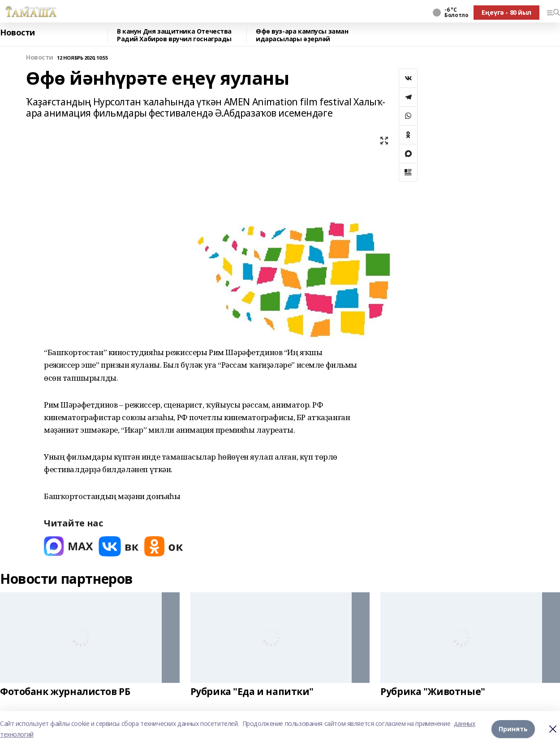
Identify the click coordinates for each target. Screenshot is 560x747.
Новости (17, 33)
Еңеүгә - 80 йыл (506, 12)
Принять (513, 729)
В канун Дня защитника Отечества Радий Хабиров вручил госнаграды (174, 35)
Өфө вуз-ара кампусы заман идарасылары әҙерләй (302, 35)
